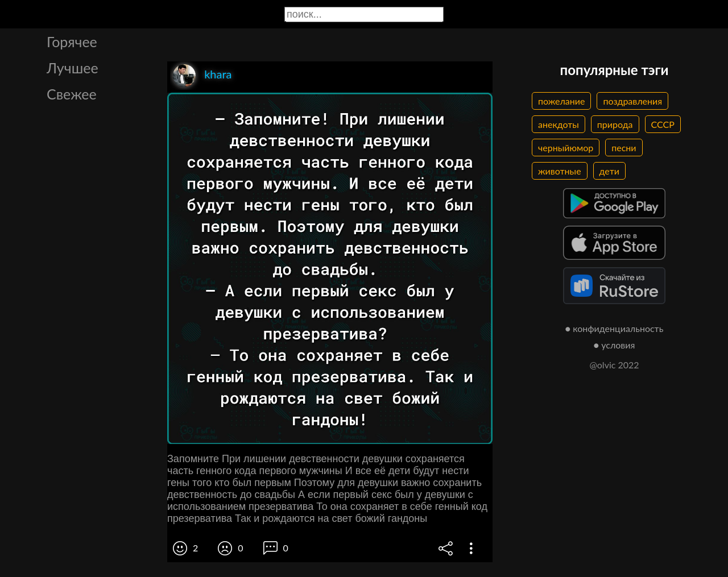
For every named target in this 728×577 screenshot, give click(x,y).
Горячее (72, 41)
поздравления (632, 101)
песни (624, 148)
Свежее (72, 94)
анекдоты (559, 124)
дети (609, 171)
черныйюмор (566, 148)
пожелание (561, 101)
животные (560, 171)
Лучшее (73, 68)
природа (615, 124)
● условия (615, 345)
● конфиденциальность (615, 328)
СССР (663, 124)
